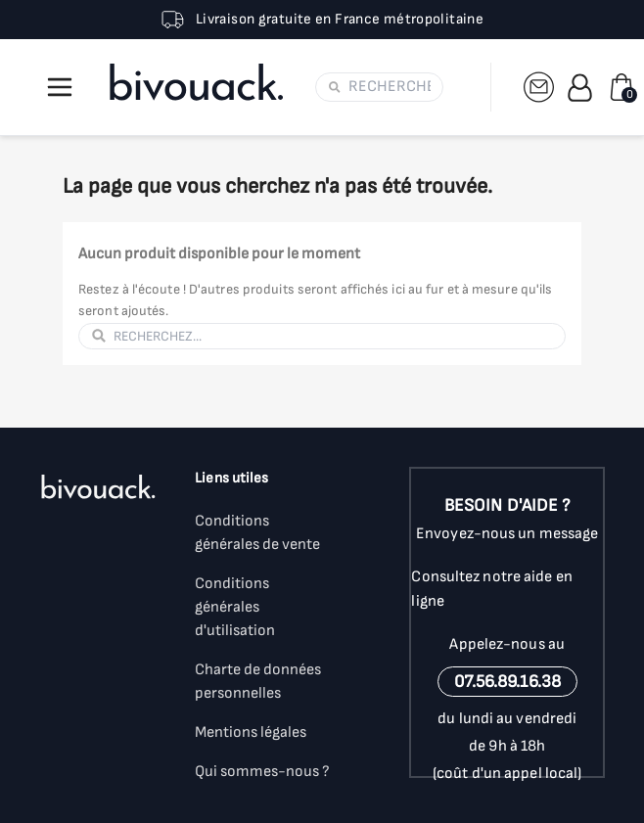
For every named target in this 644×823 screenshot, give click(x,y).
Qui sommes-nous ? (262, 772)
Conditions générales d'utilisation (235, 607)
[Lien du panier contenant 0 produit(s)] (621, 87)
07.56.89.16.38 (507, 682)
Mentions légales (251, 732)
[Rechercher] (390, 87)
